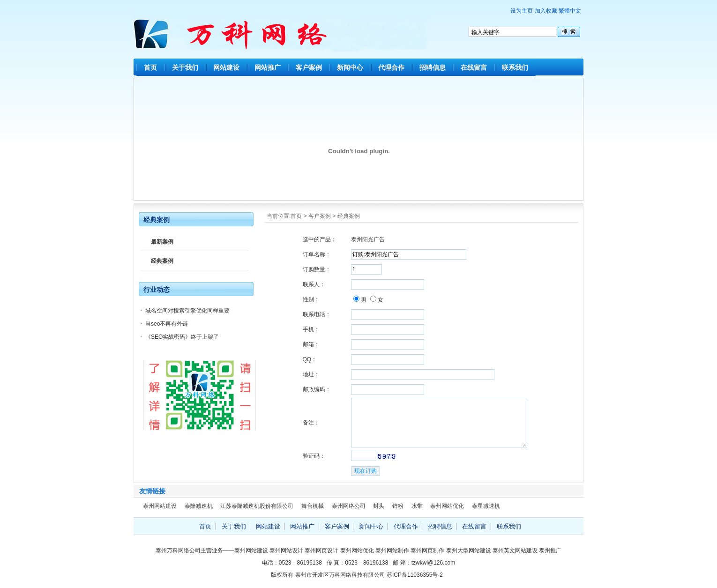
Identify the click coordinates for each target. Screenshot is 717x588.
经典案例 (349, 216)
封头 (379, 506)
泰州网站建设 (160, 506)
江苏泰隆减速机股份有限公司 (257, 506)
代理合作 (391, 67)
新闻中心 (350, 67)
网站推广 (268, 67)
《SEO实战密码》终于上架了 (182, 337)
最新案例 (162, 242)
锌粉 (398, 506)
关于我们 (185, 67)
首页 (150, 67)
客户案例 (309, 67)
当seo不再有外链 (167, 324)
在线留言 (474, 67)
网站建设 (226, 67)
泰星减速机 (486, 506)
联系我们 (515, 67)
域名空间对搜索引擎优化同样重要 (187, 311)
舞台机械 (313, 506)
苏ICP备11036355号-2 (415, 575)
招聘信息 (433, 67)
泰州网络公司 (349, 506)
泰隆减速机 (199, 506)
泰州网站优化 (447, 506)
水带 (417, 506)
